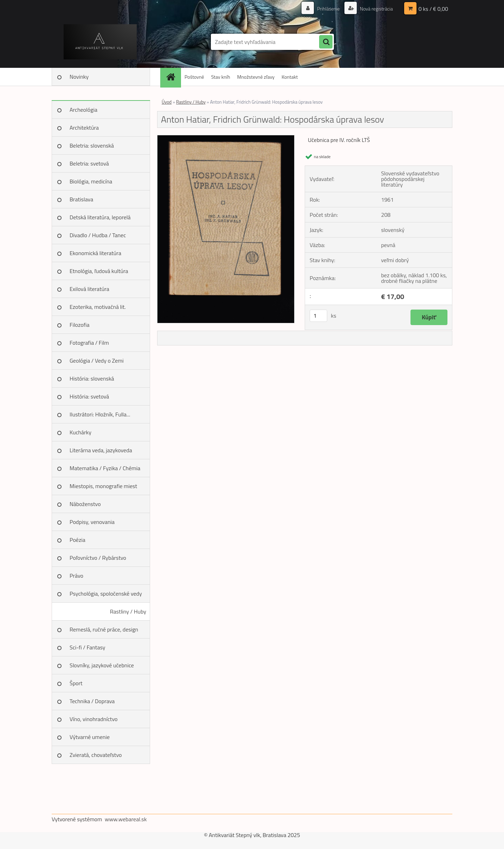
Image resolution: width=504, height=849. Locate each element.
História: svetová (89, 396)
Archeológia (83, 110)
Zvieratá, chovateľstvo (96, 755)
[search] (326, 42)
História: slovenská (92, 378)
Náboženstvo (85, 504)
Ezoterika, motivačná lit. (98, 307)
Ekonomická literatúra (95, 253)
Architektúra (84, 128)
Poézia (77, 540)
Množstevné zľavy (256, 77)
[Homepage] (173, 77)
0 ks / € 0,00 (433, 9)
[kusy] (318, 316)
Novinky (79, 77)
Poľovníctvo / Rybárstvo (98, 558)
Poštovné (194, 77)
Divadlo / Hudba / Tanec (98, 235)
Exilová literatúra (89, 289)
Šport (76, 683)
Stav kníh (221, 77)
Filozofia (80, 325)
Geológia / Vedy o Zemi (97, 361)
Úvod (167, 102)
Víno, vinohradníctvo (93, 719)
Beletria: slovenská (92, 145)
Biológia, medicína (91, 181)
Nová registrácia (376, 9)
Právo (76, 576)
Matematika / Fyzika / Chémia (105, 468)
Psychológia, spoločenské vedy (106, 594)
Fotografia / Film (89, 343)
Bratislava (81, 199)
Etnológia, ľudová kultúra (99, 271)
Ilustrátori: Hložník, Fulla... (100, 414)
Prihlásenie (328, 9)
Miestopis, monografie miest (103, 486)
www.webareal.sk (126, 819)
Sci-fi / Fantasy (88, 647)
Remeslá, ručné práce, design (104, 629)
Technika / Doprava (92, 701)
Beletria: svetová (89, 163)
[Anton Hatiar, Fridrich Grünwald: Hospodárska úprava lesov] (226, 138)
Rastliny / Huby (128, 611)
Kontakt (290, 77)
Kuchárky (80, 432)
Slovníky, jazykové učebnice (102, 665)
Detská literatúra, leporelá (100, 217)
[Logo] (100, 42)
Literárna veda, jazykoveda (101, 450)
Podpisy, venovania (92, 522)
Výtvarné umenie (90, 737)
